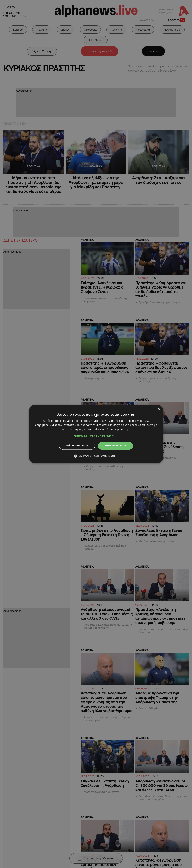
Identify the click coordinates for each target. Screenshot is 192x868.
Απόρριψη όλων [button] (77, 446)
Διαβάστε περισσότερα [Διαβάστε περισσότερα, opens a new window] (116, 429)
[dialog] (96, 434)
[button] (96, 436)
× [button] (159, 409)
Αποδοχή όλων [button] (115, 446)
